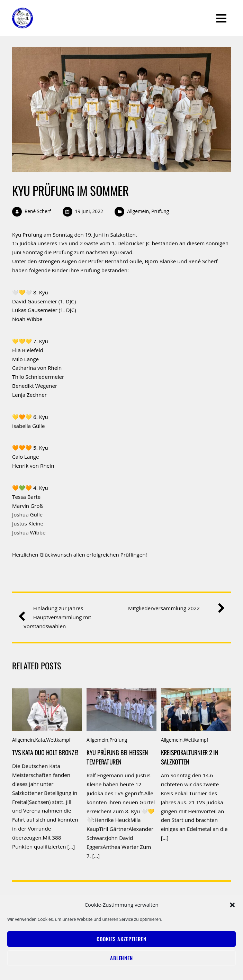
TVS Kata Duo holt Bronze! (45, 752)
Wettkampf (58, 740)
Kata (40, 740)
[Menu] (221, 18)
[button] (232, 905)
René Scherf (38, 211)
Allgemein (138, 211)
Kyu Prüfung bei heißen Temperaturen (117, 757)
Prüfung (160, 211)
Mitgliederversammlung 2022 (174, 608)
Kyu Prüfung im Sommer (70, 190)
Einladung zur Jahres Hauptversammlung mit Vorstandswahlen (57, 617)
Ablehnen (121, 958)
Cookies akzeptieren (121, 939)
